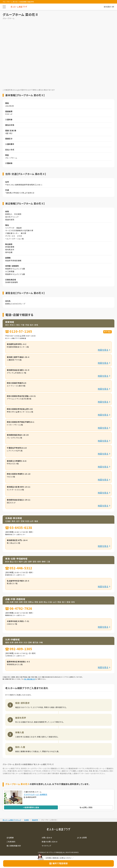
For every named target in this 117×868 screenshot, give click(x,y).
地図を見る (103, 350)
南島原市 (35, 820)
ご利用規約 (11, 842)
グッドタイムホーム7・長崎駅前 (35, 794)
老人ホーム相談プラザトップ (12, 820)
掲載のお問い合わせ (50, 842)
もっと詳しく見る (86, 807)
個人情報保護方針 (30, 679)
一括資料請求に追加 (31, 807)
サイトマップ (46, 846)
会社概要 (10, 838)
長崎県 (27, 820)
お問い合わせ (47, 838)
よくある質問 (82, 838)
